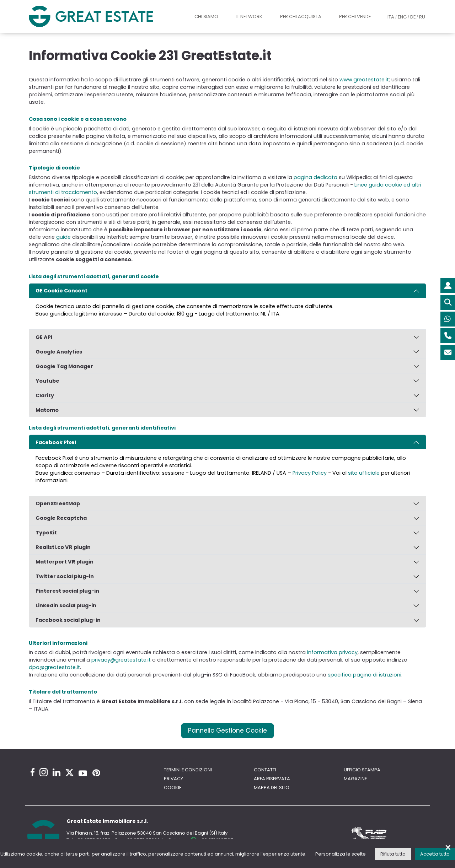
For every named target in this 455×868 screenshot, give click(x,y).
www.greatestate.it (364, 80)
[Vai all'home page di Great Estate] (105, 16)
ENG (402, 17)
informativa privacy (332, 652)
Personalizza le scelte (341, 854)
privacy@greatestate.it (121, 660)
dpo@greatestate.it (54, 667)
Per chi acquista (301, 17)
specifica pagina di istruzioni (365, 675)
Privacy (173, 779)
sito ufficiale (364, 473)
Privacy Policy (310, 473)
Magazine (355, 779)
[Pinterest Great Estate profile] (96, 773)
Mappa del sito (272, 788)
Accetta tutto (435, 854)
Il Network (249, 17)
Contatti (265, 770)
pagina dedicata (315, 177)
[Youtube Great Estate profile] (83, 773)
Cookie (173, 788)
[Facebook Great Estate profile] (33, 772)
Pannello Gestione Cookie (227, 730)
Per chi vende (355, 17)
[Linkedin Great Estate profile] (57, 772)
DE (413, 17)
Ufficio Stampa (362, 770)
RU (422, 17)
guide (63, 237)
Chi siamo (206, 17)
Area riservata (272, 779)
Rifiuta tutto (393, 854)
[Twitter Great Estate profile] (69, 773)
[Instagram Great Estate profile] (44, 772)
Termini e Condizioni (188, 770)
